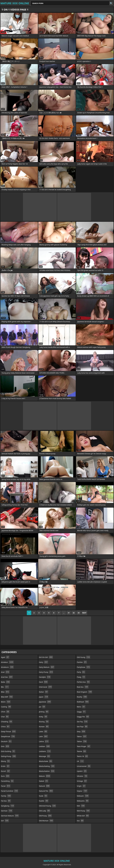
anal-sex (7, 677)
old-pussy (45, 816)
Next (84, 613)
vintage (82, 781)
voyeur (82, 791)
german (7, 811)
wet (81, 806)
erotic (5, 766)
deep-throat (8, 731)
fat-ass (6, 801)
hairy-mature (47, 667)
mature (45, 776)
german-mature (10, 816)
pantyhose (83, 667)
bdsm (6, 702)
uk (80, 761)
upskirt (82, 771)
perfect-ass (83, 682)
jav (42, 707)
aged (5, 657)
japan (44, 697)
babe (6, 682)
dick (5, 746)
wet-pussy (83, 811)
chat (5, 717)
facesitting (7, 781)
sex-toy (82, 722)
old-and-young (48, 806)
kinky (43, 717)
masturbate (46, 761)
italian (44, 692)
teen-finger (84, 746)
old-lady (45, 811)
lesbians (45, 751)
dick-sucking (8, 751)
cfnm (5, 712)
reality (82, 697)
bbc (5, 687)
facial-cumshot (10, 791)
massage (45, 756)
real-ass (83, 687)
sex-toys (82, 727)
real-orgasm (84, 692)
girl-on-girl (46, 657)
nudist (44, 801)
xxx (80, 821)
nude (43, 796)
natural (44, 786)
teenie (82, 751)
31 (69, 613)
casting (6, 707)
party (81, 672)
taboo (82, 736)
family (6, 796)
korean (44, 727)
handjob (45, 677)
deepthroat (8, 736)
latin (43, 736)
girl (5, 821)
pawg (81, 677)
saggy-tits (83, 717)
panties (82, 662)
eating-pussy (9, 756)
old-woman (46, 821)
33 (79, 613)
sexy (81, 731)
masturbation (47, 771)
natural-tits (46, 791)
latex (43, 731)
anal (5, 672)
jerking (44, 712)
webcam (83, 796)
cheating (7, 722)
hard (43, 682)
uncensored (84, 766)
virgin (81, 786)
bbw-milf (7, 697)
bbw (5, 692)
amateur (7, 662)
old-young (84, 657)
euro (5, 776)
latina (44, 741)
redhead (83, 702)
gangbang (8, 806)
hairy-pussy (46, 672)
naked (44, 781)
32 (74, 613)
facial (6, 786)
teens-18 (82, 756)
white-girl (83, 816)
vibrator (82, 776)
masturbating (47, 766)
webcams (83, 801)
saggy (81, 712)
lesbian (45, 746)
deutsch (6, 741)
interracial (46, 687)
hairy (44, 662)
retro (81, 707)
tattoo (82, 741)
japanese (45, 702)
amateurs (7, 667)
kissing (44, 722)
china (5, 727)
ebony (6, 761)
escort (6, 771)
